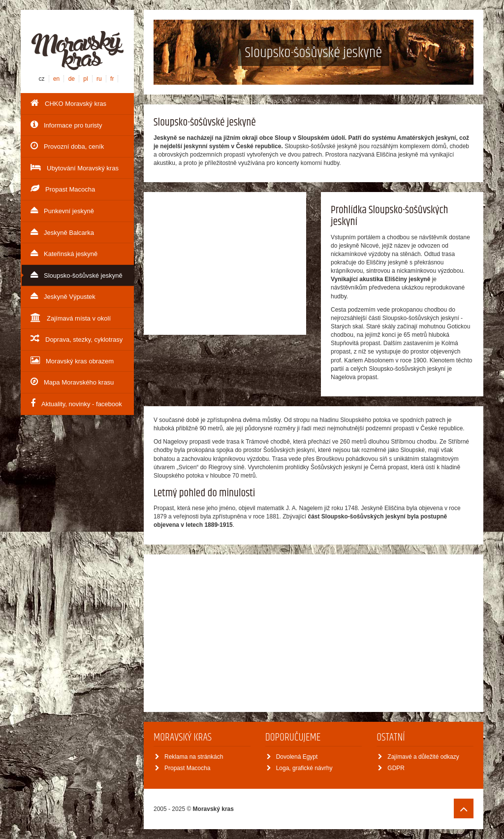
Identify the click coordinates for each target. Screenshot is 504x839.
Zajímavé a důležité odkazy (418, 757)
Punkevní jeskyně (62, 210)
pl (85, 79)
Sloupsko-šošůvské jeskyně (77, 275)
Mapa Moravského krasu (72, 382)
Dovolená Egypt (292, 757)
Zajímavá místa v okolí (71, 318)
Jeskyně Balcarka (62, 232)
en (56, 79)
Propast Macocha (63, 189)
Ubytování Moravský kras (75, 167)
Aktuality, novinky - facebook (76, 403)
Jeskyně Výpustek (63, 296)
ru (99, 79)
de (72, 79)
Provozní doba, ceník (67, 146)
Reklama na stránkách (189, 757)
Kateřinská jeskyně (64, 253)
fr (112, 79)
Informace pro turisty (66, 125)
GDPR (391, 768)
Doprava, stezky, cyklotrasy (77, 339)
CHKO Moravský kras (68, 103)
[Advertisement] (225, 263)
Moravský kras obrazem (72, 360)
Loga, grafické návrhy (300, 768)
